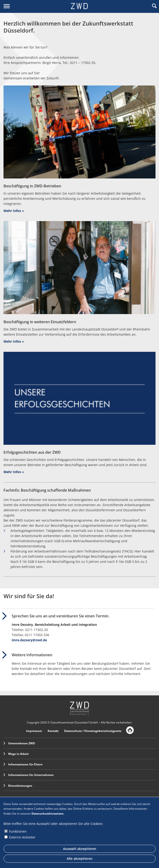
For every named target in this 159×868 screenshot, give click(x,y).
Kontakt (53, 731)
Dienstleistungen (18, 786)
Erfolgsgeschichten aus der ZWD (32, 452)
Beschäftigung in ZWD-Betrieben (32, 186)
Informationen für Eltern (23, 764)
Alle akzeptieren (80, 859)
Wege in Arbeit (16, 754)
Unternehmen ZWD (19, 743)
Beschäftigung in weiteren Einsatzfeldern (40, 322)
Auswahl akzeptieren (80, 849)
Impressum (34, 731)
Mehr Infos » (14, 211)
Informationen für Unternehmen (29, 775)
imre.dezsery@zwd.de (29, 640)
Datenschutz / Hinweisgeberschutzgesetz (93, 731)
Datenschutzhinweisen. (48, 814)
